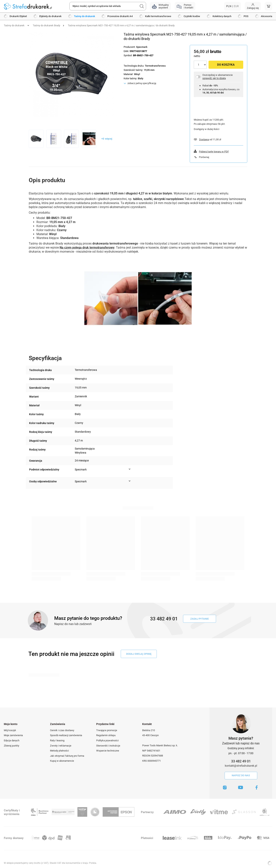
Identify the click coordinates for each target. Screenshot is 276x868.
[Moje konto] (253, 6)
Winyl (137, 74)
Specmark (142, 47)
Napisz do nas (241, 775)
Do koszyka (226, 65)
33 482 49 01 (241, 761)
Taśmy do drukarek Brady (46, 25)
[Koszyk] (268, 6)
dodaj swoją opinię (139, 654)
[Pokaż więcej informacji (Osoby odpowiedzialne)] (130, 481)
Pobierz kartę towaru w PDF (214, 152)
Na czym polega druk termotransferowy (87, 248)
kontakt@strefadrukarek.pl (241, 766)
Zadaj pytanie (200, 619)
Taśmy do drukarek (14, 25)
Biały (141, 78)
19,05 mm (149, 70)
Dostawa (204, 139)
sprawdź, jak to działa (214, 78)
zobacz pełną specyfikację (142, 83)
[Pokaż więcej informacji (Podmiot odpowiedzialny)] (130, 469)
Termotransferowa (155, 66)
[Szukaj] (142, 6)
